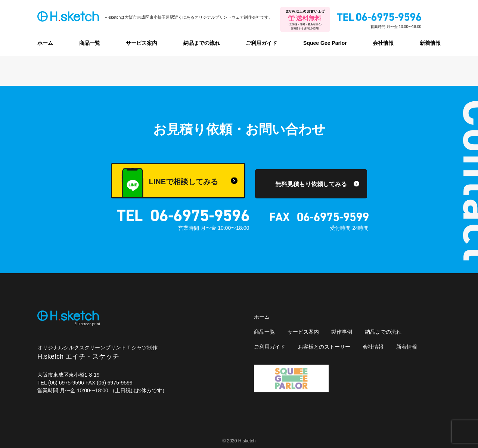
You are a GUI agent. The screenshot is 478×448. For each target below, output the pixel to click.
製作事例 (342, 332)
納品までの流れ (202, 43)
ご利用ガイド (261, 43)
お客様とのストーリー (324, 347)
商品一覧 (90, 43)
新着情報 (430, 43)
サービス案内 (142, 43)
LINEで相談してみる (170, 183)
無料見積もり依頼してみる (311, 184)
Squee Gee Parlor (325, 43)
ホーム (45, 43)
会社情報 (383, 43)
